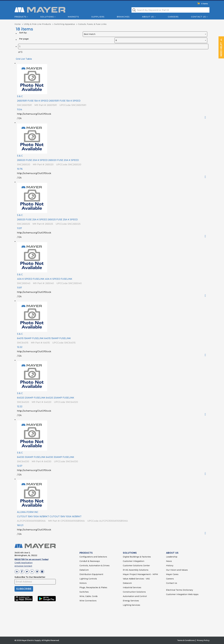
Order (206, 117)
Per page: (24, 39)
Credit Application (24, 563)
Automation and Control (135, 596)
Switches (84, 592)
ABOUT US (172, 553)
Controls (92, 579)
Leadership (172, 557)
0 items (205, 4)
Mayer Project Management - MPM (140, 574)
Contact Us (198, 17)
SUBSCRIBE (24, 589)
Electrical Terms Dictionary (180, 590)
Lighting (84, 579)
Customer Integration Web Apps (182, 594)
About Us (148, 17)
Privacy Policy (203, 640)
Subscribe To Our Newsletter (30, 577)
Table (29, 59)
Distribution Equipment (91, 574)
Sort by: (23, 33)
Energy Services (131, 601)
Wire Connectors (88, 601)
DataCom (84, 570)
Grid (18, 59)
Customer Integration (134, 561)
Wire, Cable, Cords (89, 596)
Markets (73, 17)
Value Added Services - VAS (136, 579)
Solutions (47, 17)
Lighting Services (131, 605)
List (23, 59)
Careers (173, 17)
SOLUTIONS (130, 553)
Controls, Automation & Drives (95, 566)
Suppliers (98, 17)
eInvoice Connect (23, 566)
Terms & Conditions (186, 640)
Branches (123, 17)
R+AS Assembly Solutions (136, 570)
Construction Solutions (134, 592)
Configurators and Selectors (93, 557)
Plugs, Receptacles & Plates (93, 587)
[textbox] (170, 10)
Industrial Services (132, 587)
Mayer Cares (172, 574)
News (169, 561)
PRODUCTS (86, 553)
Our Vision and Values (177, 570)
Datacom (127, 583)
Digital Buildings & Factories (137, 557)
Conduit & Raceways (90, 561)
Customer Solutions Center (136, 566)
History (170, 566)
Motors (83, 583)
